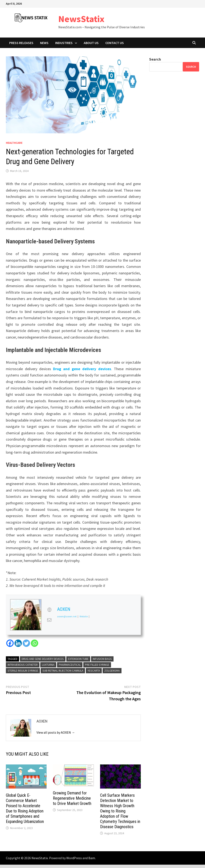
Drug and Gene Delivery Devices (43, 659)
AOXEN (64, 609)
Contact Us (115, 43)
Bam (92, 858)
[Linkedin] (18, 643)
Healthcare (14, 143)
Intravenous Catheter (23, 665)
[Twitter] (26, 643)
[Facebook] (10, 643)
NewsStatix (81, 19)
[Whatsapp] (35, 643)
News (44, 43)
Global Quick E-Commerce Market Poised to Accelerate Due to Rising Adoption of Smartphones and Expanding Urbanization (25, 808)
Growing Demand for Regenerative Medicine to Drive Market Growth (72, 798)
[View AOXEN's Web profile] (49, 610)
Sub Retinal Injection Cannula (63, 671)
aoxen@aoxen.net (67, 616)
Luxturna (48, 665)
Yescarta (94, 671)
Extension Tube (78, 659)
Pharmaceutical (70, 665)
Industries (64, 43)
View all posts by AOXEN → (56, 732)
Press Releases (21, 43)
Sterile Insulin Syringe (23, 671)
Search (155, 59)
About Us (91, 43)
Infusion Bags (102, 659)
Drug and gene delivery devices (82, 369)
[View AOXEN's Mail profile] (49, 620)
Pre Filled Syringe (97, 665)
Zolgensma (112, 671)
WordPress (74, 858)
